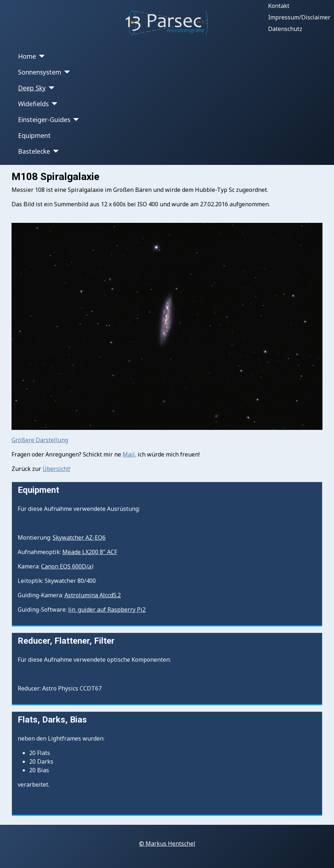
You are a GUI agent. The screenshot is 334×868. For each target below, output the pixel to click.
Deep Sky (32, 88)
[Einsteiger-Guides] (75, 120)
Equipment (34, 135)
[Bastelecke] (55, 151)
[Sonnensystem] (66, 72)
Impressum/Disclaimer (299, 17)
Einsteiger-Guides (44, 120)
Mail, (129, 454)
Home (27, 56)
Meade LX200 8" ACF (90, 552)
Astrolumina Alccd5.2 (93, 595)
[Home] (41, 56)
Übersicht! (56, 469)
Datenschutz (285, 29)
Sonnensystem (40, 72)
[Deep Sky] (50, 88)
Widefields (33, 104)
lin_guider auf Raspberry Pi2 (107, 610)
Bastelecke (34, 151)
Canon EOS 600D (67, 566)
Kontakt (279, 6)
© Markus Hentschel (167, 844)
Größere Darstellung (40, 440)
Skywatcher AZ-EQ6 (79, 538)
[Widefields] (53, 104)
